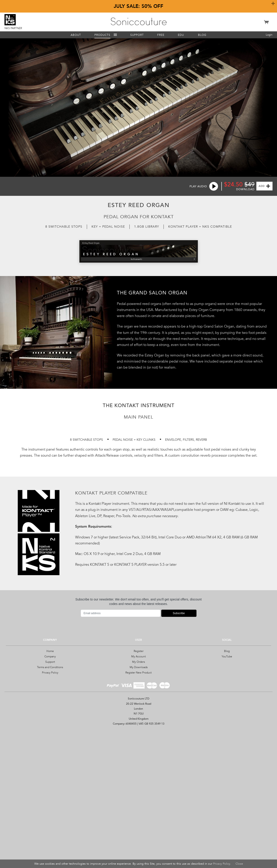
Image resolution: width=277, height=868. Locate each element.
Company (50, 793)
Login (269, 35)
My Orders (138, 799)
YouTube (227, 793)
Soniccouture (139, 22)
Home (50, 788)
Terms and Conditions (50, 804)
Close (239, 864)
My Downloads (139, 804)
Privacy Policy (50, 809)
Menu (115, 35)
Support (50, 799)
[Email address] (121, 750)
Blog (227, 788)
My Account (138, 793)
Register (139, 788)
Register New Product (138, 809)
